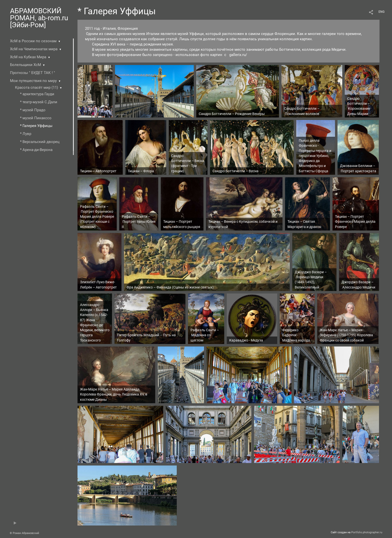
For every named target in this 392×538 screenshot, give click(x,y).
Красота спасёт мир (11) (36, 87)
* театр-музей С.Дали (39, 102)
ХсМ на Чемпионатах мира (34, 49)
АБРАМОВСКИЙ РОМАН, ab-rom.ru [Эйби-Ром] (39, 18)
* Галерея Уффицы (36, 126)
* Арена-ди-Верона (36, 150)
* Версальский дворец (40, 142)
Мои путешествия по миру (33, 81)
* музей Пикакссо (36, 118)
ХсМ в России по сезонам (33, 41)
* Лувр (26, 134)
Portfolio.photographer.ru (367, 532)
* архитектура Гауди (37, 94)
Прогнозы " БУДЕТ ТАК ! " (32, 73)
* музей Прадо (33, 110)
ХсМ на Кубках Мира (28, 57)
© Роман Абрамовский (24, 533)
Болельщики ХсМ (25, 65)
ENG (381, 12)
